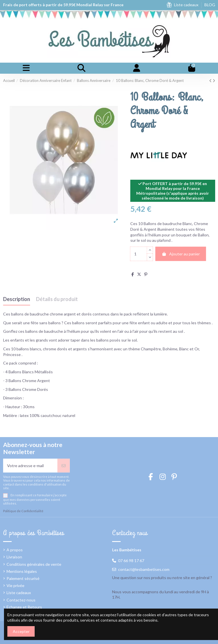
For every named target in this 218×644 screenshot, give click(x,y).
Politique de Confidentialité (23, 511)
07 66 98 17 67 (131, 561)
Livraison (14, 557)
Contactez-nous (21, 600)
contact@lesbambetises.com (144, 569)
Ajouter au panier (181, 254)
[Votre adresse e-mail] (30, 466)
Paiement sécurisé (23, 578)
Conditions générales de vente (34, 564)
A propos (15, 550)
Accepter (21, 631)
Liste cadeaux (187, 5)
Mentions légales (22, 571)
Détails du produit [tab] (57, 299)
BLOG (210, 5)
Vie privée (15, 585)
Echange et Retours (24, 607)
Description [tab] (17, 299)
